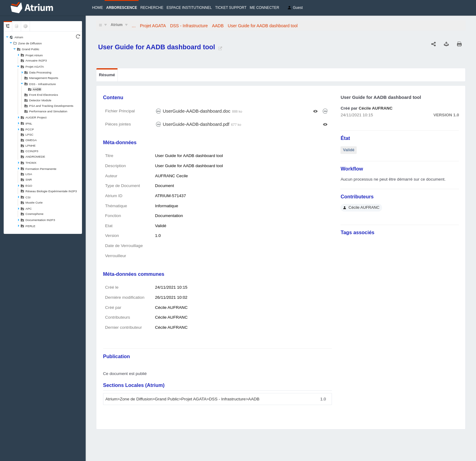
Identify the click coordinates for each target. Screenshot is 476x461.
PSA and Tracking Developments (51, 106)
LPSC (29, 135)
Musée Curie (34, 202)
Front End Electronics (43, 95)
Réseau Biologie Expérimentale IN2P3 (51, 191)
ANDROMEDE (35, 157)
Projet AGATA (35, 67)
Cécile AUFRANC (376, 108)
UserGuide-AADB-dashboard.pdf (196, 124)
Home (98, 8)
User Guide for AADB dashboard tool (263, 26)
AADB (37, 89)
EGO (29, 186)
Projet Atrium (34, 55)
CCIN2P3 (32, 151)
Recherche (152, 8)
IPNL (29, 124)
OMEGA (31, 140)
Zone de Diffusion (30, 43)
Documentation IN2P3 (40, 220)
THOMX (31, 163)
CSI (28, 197)
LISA (29, 174)
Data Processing (40, 72)
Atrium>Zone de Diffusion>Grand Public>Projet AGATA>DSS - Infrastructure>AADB (183, 399)
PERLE (30, 226)
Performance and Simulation (48, 111)
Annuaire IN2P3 (36, 60)
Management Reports (44, 78)
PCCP (30, 129)
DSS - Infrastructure (42, 84)
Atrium (19, 37)
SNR (29, 180)
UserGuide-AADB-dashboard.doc (197, 111)
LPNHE (30, 146)
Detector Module (40, 100)
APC (28, 209)
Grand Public (30, 49)
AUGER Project (36, 117)
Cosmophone (34, 214)
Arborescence (122, 8)
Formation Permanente (41, 169)
